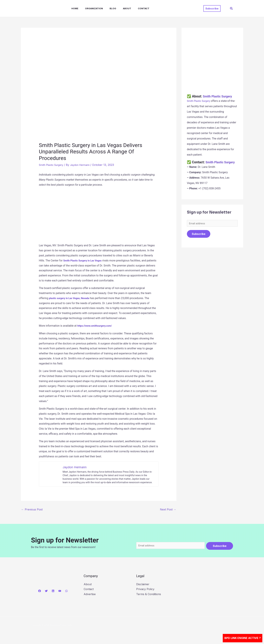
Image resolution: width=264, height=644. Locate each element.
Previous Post (32, 509)
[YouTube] (60, 592)
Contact (135, 8)
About (120, 8)
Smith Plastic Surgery (53, 165)
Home (71, 8)
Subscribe (199, 239)
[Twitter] (46, 592)
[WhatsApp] (67, 592)
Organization (89, 8)
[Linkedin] (53, 592)
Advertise (90, 595)
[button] (212, 8)
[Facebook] (40, 592)
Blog (107, 8)
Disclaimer (143, 585)
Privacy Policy (145, 590)
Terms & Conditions (149, 595)
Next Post (168, 509)
